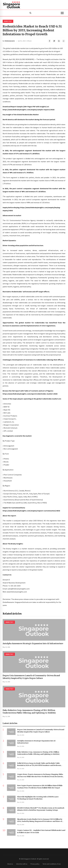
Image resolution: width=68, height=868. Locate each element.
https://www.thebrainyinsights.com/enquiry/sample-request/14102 (29, 110)
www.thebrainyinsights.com (17, 592)
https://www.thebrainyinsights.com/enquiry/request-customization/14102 (31, 511)
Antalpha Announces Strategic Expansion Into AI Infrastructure (33, 644)
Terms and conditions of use (52, 864)
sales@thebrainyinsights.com (19, 589)
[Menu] (62, 13)
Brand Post (8, 21)
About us (10, 864)
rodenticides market (32, 62)
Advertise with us (22, 864)
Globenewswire (10, 41)
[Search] (30, 13)
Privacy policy (35, 864)
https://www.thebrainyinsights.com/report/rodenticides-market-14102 (30, 394)
